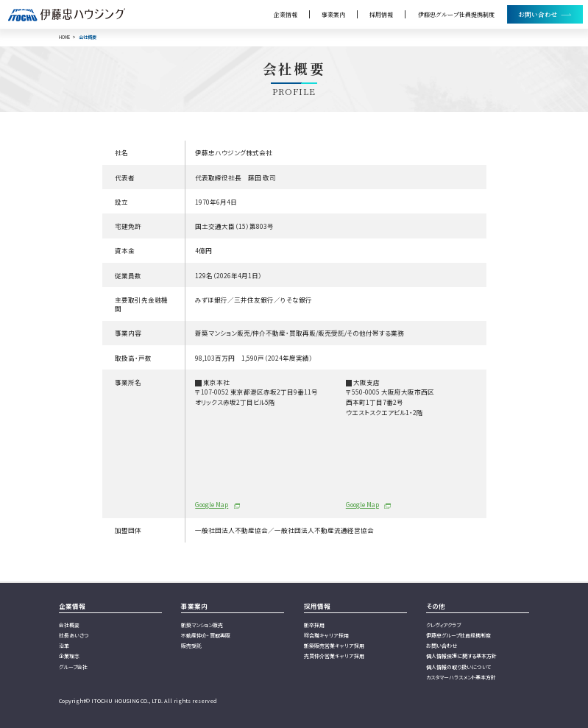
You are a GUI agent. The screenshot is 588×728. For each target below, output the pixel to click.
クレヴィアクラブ (443, 625)
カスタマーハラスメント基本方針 (461, 677)
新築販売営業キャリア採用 (334, 646)
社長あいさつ (74, 635)
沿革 (64, 646)
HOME (64, 38)
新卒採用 (314, 625)
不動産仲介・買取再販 (206, 635)
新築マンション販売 (202, 625)
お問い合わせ (442, 646)
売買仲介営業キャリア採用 (334, 656)
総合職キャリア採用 (326, 635)
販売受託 (191, 646)
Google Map (212, 504)
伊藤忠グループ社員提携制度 (456, 14)
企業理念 (69, 656)
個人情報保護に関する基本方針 (461, 656)
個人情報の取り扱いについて (458, 667)
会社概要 (69, 625)
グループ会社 (73, 667)
